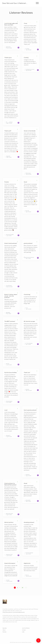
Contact (24, 630)
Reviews (4, 632)
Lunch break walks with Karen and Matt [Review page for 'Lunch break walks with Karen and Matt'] (11, 24)
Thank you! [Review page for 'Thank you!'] (27, 373)
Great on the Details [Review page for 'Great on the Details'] (30, 131)
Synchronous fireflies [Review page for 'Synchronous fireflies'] (11, 373)
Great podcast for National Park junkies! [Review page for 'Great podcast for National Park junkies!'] (10, 484)
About (4, 630)
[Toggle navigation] (37, 3)
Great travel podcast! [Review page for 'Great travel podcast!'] (11, 243)
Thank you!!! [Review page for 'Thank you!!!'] (8, 131)
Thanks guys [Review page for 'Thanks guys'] (8, 58)
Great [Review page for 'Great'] (25, 483)
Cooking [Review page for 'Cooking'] (26, 58)
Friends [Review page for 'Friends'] (7, 182)
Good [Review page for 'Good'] (25, 182)
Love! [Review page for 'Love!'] (6, 410)
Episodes (5, 628)
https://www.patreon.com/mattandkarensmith (14, 612)
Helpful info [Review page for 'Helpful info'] (27, 563)
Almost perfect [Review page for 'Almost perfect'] (9, 522)
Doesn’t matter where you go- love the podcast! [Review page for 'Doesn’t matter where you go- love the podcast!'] (11, 296)
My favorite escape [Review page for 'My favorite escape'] (29, 321)
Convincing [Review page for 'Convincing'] (27, 295)
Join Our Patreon (26, 628)
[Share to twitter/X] (17, 22)
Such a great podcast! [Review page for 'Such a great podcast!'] (30, 410)
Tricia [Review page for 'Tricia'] (25, 23)
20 (23, 588)
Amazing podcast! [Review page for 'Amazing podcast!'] (29, 522)
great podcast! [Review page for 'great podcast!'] (28, 243)
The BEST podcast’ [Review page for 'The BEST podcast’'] (10, 321)
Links (23, 632)
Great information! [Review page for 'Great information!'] (10, 563)
